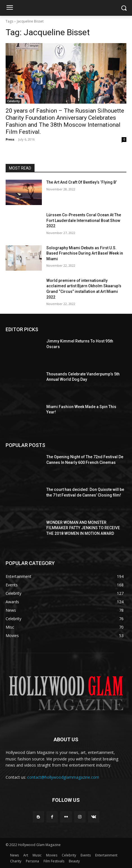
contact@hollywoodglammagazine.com (63, 777)
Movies (52, 855)
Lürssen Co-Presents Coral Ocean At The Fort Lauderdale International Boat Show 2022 (84, 220)
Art (26, 855)
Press (10, 139)
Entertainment (106, 855)
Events (86, 855)
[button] (124, 8)
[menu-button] (10, 8)
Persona (32, 861)
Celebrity (13, 101)
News (14, 855)
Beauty (74, 861)
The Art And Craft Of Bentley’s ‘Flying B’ (82, 182)
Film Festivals (54, 861)
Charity (16, 861)
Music (37, 855)
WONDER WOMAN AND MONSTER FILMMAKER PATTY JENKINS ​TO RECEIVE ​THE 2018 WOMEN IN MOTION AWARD (84, 528)
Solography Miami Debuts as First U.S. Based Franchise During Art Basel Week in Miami (85, 253)
